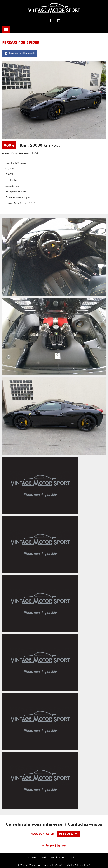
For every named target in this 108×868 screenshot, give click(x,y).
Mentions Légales (53, 858)
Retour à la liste (54, 846)
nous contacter (42, 834)
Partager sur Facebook (20, 54)
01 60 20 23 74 (68, 834)
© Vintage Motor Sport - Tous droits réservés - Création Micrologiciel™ (54, 865)
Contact (75, 858)
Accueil (32, 858)
